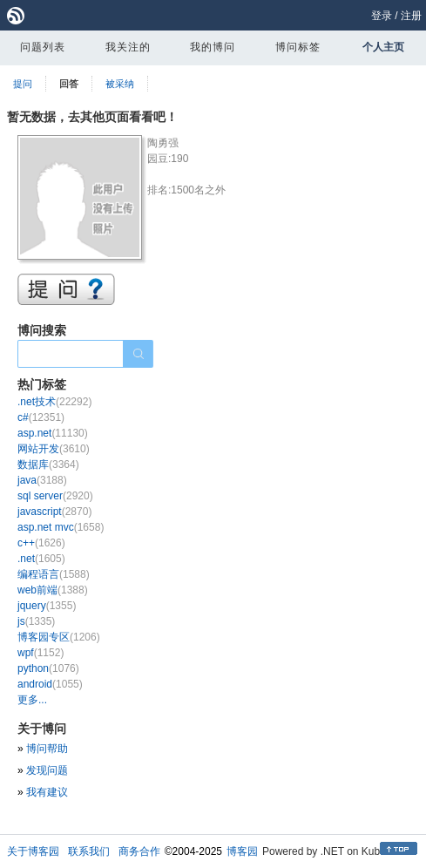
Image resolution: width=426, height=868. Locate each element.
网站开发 (54, 449)
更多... (32, 700)
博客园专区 (59, 637)
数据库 (48, 465)
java (42, 480)
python (48, 668)
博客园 (242, 851)
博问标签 (298, 47)
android (50, 684)
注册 (411, 16)
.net (41, 559)
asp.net (53, 433)
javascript (54, 512)
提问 (23, 84)
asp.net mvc (61, 527)
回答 (69, 84)
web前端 (53, 590)
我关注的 (128, 47)
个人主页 (383, 47)
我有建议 (47, 792)
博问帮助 (47, 749)
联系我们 (89, 851)
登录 (382, 16)
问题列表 (43, 47)
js (36, 621)
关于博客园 (33, 851)
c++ (41, 543)
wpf (41, 653)
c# (41, 417)
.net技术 (54, 402)
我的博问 (213, 47)
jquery (47, 606)
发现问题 (47, 770)
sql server (55, 496)
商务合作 (139, 851)
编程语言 (54, 574)
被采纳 (120, 84)
